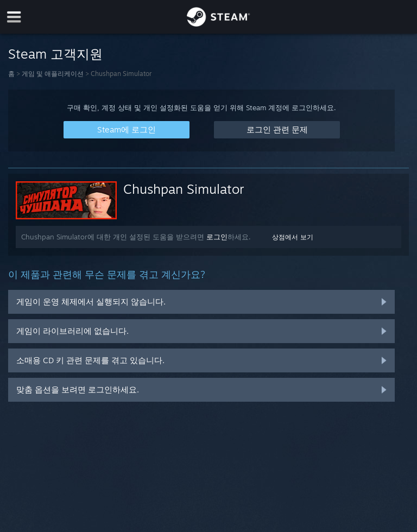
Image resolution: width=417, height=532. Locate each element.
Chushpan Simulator (184, 189)
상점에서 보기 (293, 237)
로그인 (217, 237)
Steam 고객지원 (55, 54)
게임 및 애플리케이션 (53, 74)
